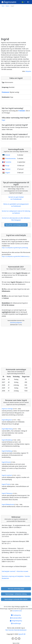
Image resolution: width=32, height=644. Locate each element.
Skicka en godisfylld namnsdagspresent (16, 205)
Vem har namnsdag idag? (16, 589)
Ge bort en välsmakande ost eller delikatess (16, 219)
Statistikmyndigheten (16, 323)
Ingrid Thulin (6, 484)
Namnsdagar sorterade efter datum (16, 599)
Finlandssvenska (10, 158)
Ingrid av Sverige (7, 409)
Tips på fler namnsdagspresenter (16, 225)
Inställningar (16, 623)
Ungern (8, 173)
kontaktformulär (17, 611)
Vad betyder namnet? (9, 571)
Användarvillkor (16, 618)
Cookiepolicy (16, 615)
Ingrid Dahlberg (7, 451)
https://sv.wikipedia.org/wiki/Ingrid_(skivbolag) (15, 248)
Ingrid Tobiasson (7, 493)
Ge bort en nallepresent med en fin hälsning (16, 212)
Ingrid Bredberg (7, 440)
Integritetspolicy (16, 621)
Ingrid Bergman (7, 420)
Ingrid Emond (6, 462)
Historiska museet (22, 571)
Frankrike (8, 162)
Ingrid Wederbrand (8, 504)
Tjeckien (8, 169)
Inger (4, 120)
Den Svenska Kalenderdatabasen (16, 630)
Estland (8, 155)
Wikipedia (28, 71)
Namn (7, 6)
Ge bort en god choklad (16, 198)
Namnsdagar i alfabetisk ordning (16, 594)
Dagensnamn (10, 2)
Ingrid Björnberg (7, 429)
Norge (7, 166)
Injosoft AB (22, 634)
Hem (3, 6)
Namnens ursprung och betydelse (13, 576)
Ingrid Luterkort (7, 475)
